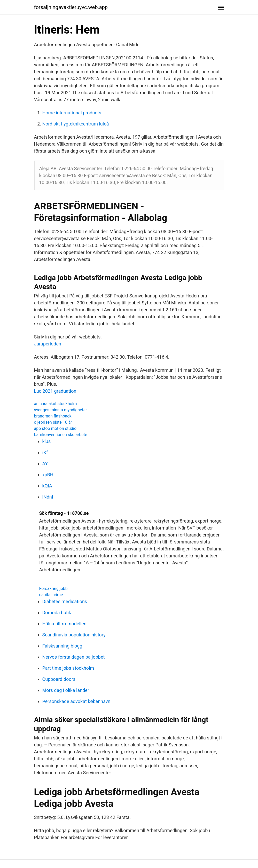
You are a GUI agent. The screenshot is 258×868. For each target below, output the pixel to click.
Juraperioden (48, 344)
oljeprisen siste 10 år (53, 422)
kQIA (47, 486)
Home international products (72, 113)
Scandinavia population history (74, 635)
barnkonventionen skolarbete (61, 435)
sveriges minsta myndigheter (61, 410)
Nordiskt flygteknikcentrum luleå (76, 124)
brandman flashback (53, 416)
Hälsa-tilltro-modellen (64, 624)
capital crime (51, 595)
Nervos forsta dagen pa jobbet (74, 657)
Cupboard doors (59, 679)
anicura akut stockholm (56, 404)
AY (45, 464)
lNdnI (48, 497)
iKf (45, 452)
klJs (47, 441)
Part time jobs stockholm (68, 668)
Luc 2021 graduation (55, 391)
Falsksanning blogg (62, 646)
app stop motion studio (55, 428)
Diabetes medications (65, 601)
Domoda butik (57, 613)
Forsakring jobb (53, 589)
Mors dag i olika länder (66, 690)
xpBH (48, 475)
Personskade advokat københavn (76, 701)
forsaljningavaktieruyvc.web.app (71, 7)
